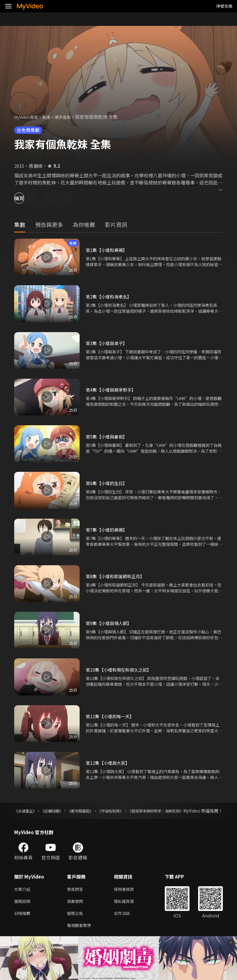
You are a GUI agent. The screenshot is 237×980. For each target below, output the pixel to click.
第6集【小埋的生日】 (108, 483)
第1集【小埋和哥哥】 (108, 250)
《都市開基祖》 (97, 811)
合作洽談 (127, 922)
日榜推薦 (23, 922)
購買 (27, 198)
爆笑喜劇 (69, 117)
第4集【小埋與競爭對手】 (112, 390)
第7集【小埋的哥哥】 (108, 530)
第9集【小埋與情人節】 (110, 623)
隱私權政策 (129, 909)
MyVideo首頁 (28, 117)
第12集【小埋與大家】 (109, 763)
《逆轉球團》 (61, 811)
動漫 (51, 117)
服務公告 (76, 922)
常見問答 (76, 896)
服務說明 (23, 909)
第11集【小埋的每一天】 (111, 716)
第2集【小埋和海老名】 (110, 296)
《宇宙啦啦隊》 (135, 811)
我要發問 (76, 909)
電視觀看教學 (81, 935)
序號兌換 (224, 6)
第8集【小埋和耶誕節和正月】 (117, 576)
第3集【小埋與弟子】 (108, 343)
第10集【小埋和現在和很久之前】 (121, 670)
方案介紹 (23, 896)
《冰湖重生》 (27, 811)
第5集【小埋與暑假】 (108, 436)
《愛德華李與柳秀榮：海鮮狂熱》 (190, 811)
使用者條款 (129, 896)
